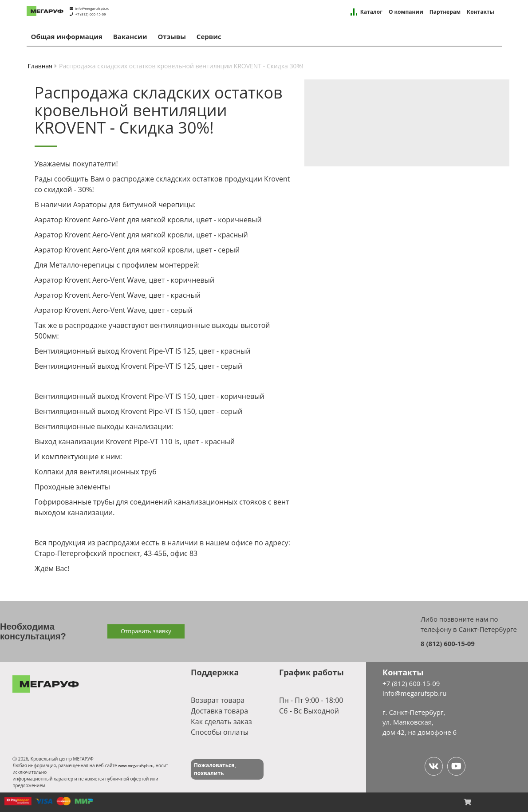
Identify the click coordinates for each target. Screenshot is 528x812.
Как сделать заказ (221, 721)
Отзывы (172, 36)
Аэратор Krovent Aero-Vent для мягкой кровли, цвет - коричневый (148, 220)
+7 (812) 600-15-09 (91, 14)
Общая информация (67, 36)
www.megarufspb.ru (136, 766)
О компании (406, 12)
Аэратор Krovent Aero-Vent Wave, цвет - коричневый (124, 280)
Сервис (209, 36)
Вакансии (130, 36)
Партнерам (445, 12)
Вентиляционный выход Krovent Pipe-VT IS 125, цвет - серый (139, 366)
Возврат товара (218, 700)
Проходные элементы (73, 487)
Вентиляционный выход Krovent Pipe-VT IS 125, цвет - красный (143, 351)
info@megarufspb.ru (93, 8)
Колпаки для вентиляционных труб (96, 472)
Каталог (371, 12)
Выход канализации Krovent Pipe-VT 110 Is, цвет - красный (135, 441)
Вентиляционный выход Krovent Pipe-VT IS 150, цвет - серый (139, 411)
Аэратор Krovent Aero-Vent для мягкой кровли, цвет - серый (137, 250)
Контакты (481, 12)
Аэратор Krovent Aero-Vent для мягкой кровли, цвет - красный (141, 235)
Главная (40, 66)
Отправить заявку (146, 631)
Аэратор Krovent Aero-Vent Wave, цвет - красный (118, 295)
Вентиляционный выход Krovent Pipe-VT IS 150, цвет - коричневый (150, 396)
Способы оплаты (220, 732)
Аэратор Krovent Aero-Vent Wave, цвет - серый (114, 310)
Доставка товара (219, 711)
